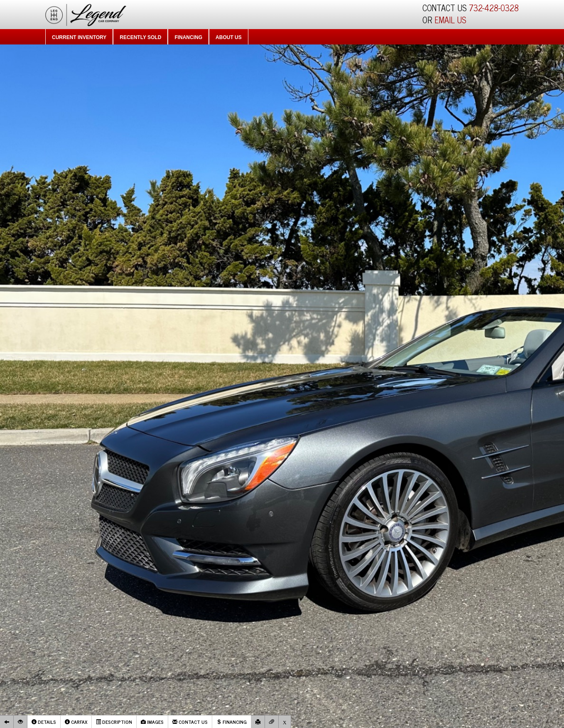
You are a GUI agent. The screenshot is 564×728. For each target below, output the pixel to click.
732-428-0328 (494, 8)
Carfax (76, 722)
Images (152, 722)
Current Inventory (79, 37)
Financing (188, 37)
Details (44, 722)
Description (114, 722)
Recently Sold (140, 37)
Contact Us (190, 722)
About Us (229, 37)
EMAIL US (450, 20)
